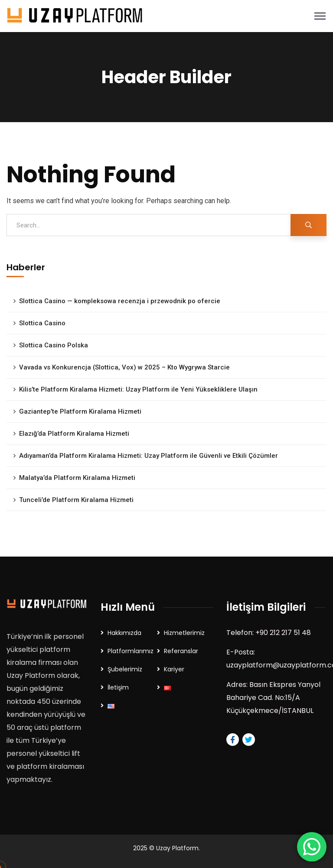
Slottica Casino (42, 323)
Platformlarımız (131, 651)
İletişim (118, 687)
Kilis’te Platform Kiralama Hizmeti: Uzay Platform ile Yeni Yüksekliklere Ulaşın (138, 389)
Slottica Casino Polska (54, 345)
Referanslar (181, 651)
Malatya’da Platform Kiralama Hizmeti (77, 478)
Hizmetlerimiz (184, 633)
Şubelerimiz (125, 669)
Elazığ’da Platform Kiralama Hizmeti (74, 434)
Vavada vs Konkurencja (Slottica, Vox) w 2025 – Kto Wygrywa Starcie (124, 367)
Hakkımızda (124, 633)
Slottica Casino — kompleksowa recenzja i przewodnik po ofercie (120, 301)
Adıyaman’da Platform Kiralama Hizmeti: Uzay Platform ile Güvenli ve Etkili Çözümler (149, 456)
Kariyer (174, 669)
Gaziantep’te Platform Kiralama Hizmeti (80, 411)
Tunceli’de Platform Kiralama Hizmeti (76, 500)
